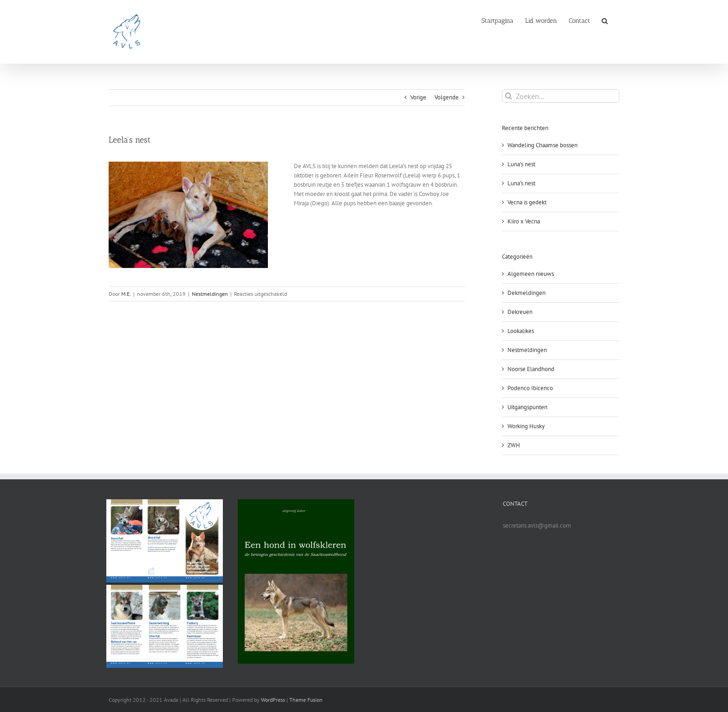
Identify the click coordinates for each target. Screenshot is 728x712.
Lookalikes (521, 331)
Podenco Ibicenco (530, 388)
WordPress (273, 700)
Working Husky (526, 426)
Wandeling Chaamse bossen (543, 145)
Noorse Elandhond (531, 369)
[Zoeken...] (561, 96)
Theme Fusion (306, 700)
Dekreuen (520, 312)
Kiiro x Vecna (524, 221)
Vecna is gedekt (527, 202)
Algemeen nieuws (531, 274)
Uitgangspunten (527, 407)
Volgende (447, 97)
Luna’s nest (521, 164)
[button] (605, 20)
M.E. (126, 294)
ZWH (514, 445)
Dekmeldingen (526, 293)
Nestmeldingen (210, 294)
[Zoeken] (509, 96)
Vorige (418, 97)
